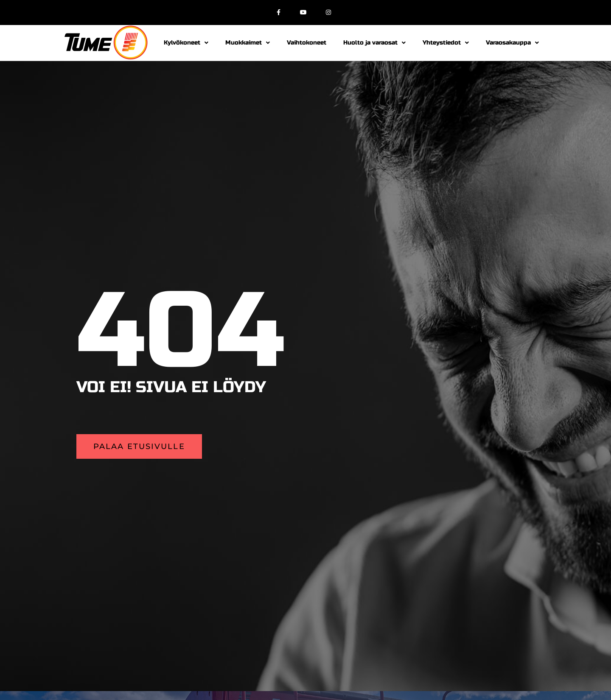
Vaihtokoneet (307, 43)
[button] (139, 446)
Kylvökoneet (186, 43)
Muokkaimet (248, 43)
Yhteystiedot (446, 43)
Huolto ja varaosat (374, 43)
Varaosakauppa (512, 43)
